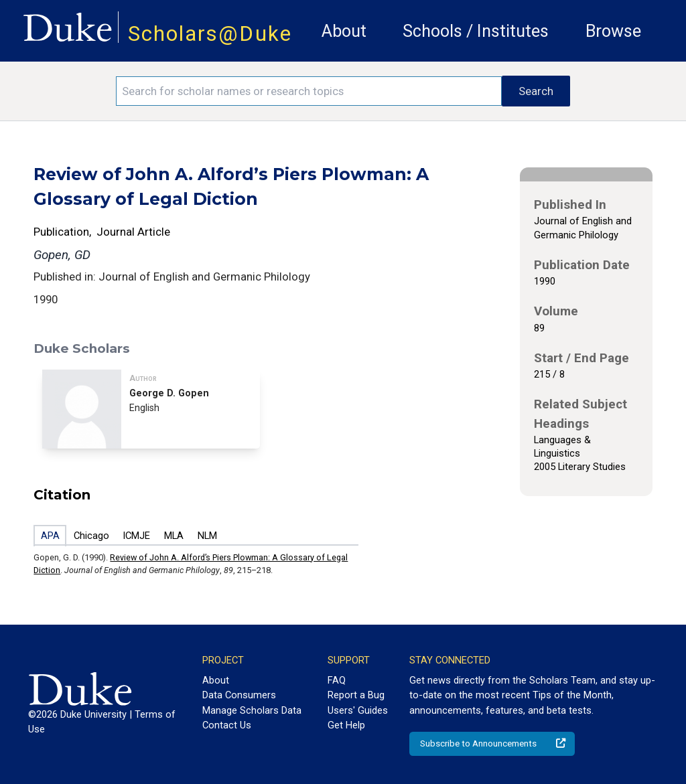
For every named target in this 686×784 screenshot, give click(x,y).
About (344, 31)
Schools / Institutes (476, 31)
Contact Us (227, 725)
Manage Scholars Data (252, 710)
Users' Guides (358, 710)
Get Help (346, 725)
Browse (613, 31)
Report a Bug (356, 695)
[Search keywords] (309, 91)
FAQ (337, 680)
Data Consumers (239, 695)
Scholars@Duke (210, 34)
